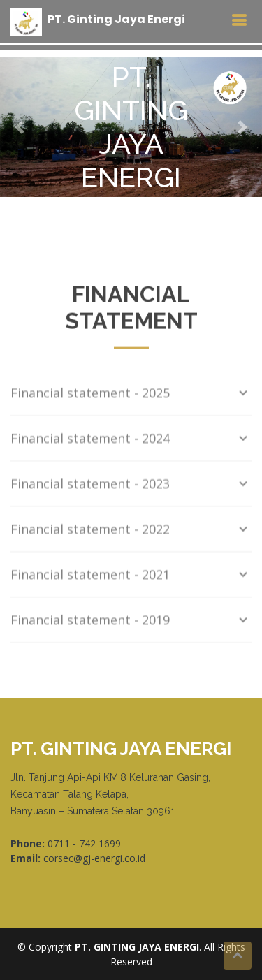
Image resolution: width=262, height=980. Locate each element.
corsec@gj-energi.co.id (94, 858)
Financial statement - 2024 (131, 441)
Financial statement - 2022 (131, 532)
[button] (20, 127)
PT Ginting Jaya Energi (116, 19)
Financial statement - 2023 (131, 486)
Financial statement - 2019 (131, 622)
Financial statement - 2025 (131, 395)
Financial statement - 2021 (131, 577)
